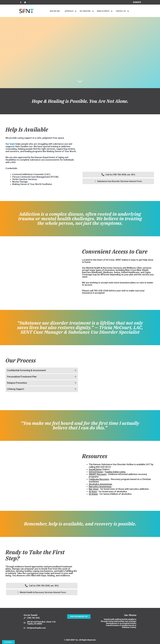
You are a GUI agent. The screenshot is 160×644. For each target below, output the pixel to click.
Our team (10, 144)
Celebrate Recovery (99, 479)
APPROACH (69, 11)
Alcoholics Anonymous (100, 484)
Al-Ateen (93, 494)
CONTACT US (121, 11)
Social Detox (95, 469)
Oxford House (96, 472)
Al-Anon (93, 492)
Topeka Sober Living (115, 472)
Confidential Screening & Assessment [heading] (26, 370)
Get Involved (85, 11)
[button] (76, 11)
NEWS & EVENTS (103, 11)
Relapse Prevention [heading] (17, 383)
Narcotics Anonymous (100, 487)
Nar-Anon (94, 489)
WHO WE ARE (55, 11)
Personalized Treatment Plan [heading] (22, 377)
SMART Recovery (98, 474)
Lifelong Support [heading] (16, 389)
